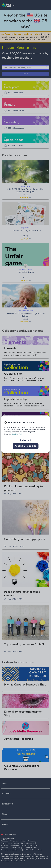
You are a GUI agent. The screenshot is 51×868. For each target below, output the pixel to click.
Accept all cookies (25, 446)
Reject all (26, 440)
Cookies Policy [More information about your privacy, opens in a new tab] (18, 434)
